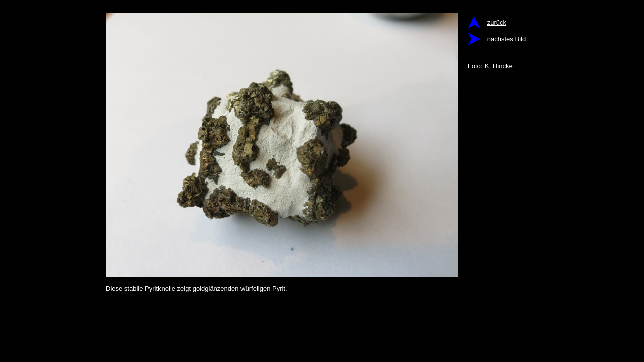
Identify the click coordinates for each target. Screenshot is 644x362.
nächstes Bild (506, 39)
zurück (497, 22)
